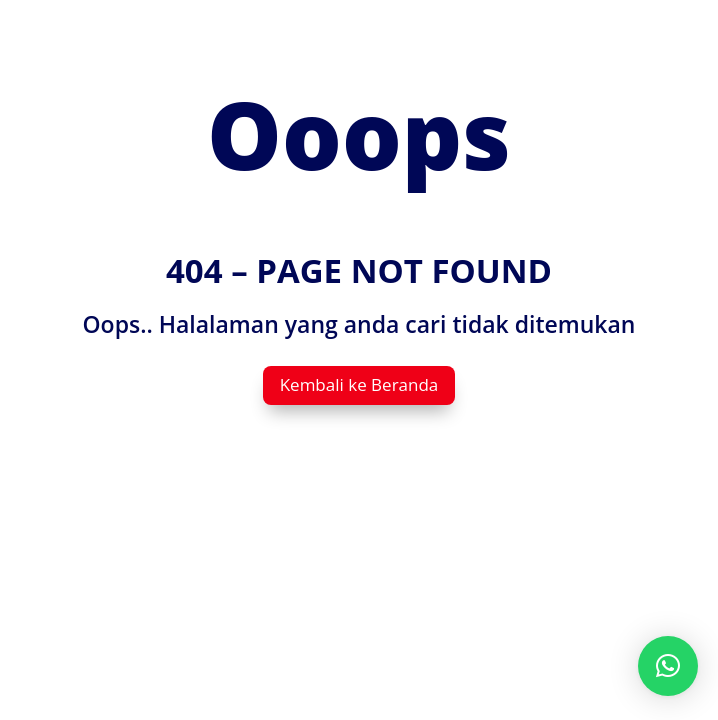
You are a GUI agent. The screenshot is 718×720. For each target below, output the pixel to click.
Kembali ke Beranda (359, 384)
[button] (668, 666)
